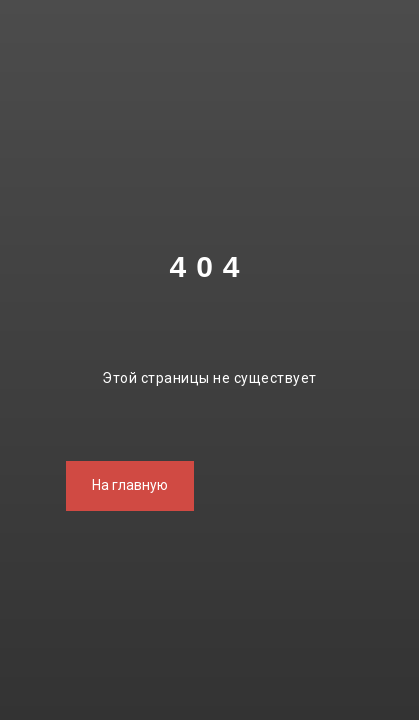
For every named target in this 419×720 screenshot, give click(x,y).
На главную (130, 485)
